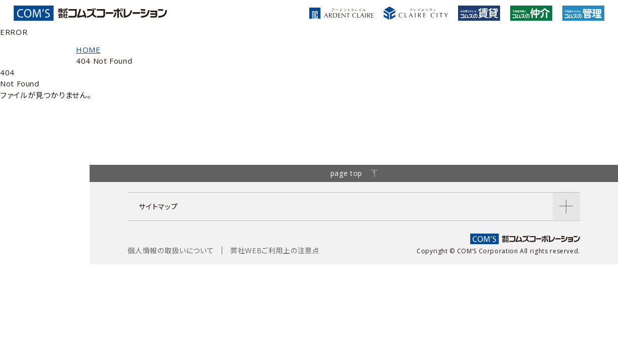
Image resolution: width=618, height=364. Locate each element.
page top (354, 173)
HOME (88, 50)
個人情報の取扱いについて (171, 251)
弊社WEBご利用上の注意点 (275, 251)
